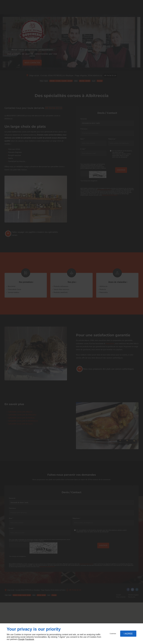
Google (21, 639)
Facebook (30, 639)
